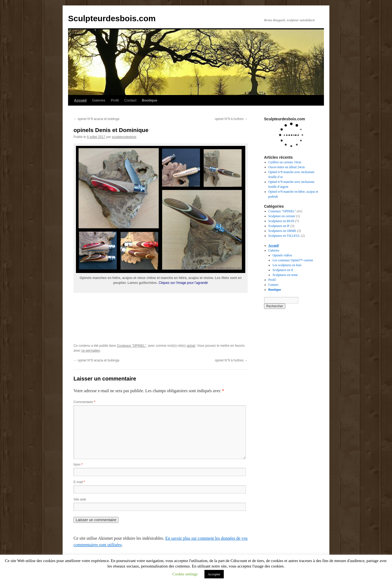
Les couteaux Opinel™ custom (293, 260)
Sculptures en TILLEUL (284, 236)
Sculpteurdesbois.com (112, 18)
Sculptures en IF (279, 226)
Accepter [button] (214, 574)
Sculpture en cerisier (282, 216)
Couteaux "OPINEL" (131, 346)
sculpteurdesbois (124, 137)
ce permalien (91, 351)
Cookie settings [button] (185, 574)
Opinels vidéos (282, 255)
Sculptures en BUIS (281, 221)
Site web (80, 499)
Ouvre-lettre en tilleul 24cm (287, 167)
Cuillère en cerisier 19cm (285, 162)
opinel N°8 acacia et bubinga (96, 119)
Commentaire (84, 402)
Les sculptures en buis (287, 265)
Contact (130, 100)
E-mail (79, 482)
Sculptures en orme (285, 275)
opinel (191, 346)
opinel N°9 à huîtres (231, 119)
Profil (115, 100)
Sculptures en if (283, 270)
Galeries (99, 100)
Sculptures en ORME (282, 231)
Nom (78, 465)
